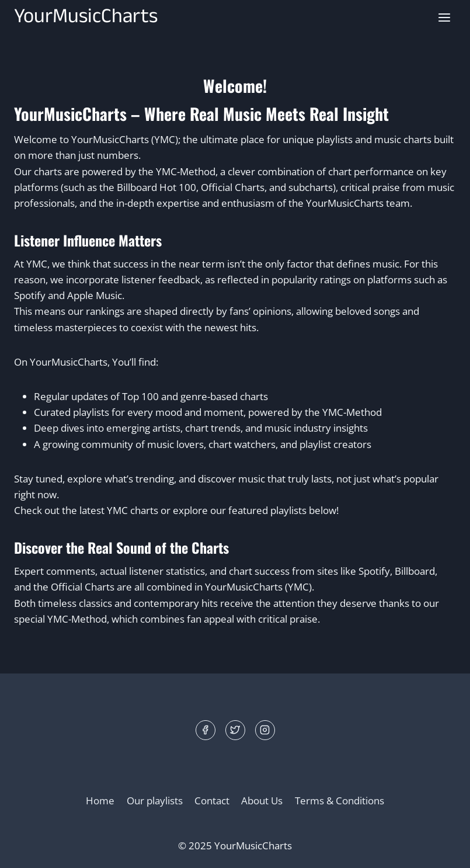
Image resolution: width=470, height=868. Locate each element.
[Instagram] (265, 730)
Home (100, 801)
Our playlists (155, 801)
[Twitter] (235, 730)
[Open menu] (444, 17)
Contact (212, 801)
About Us (262, 801)
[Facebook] (206, 730)
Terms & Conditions (340, 801)
